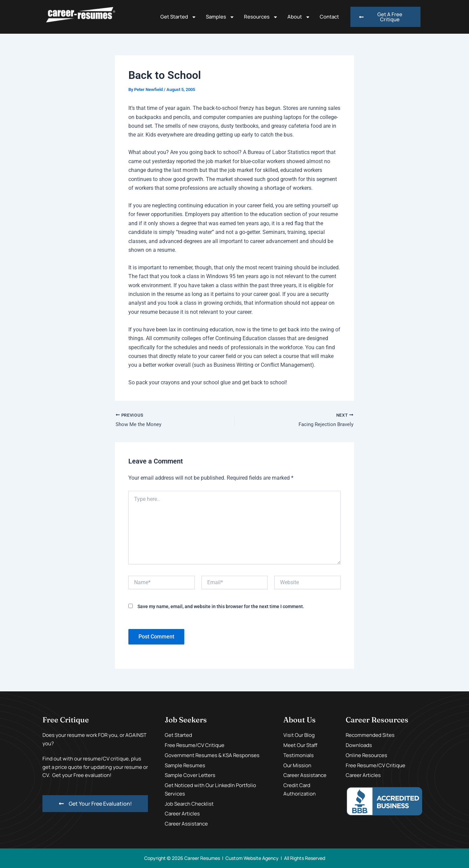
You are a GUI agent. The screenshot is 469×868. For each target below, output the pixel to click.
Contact (329, 17)
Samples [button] (220, 17)
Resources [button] (261, 17)
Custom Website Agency (252, 858)
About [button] (299, 17)
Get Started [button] (178, 17)
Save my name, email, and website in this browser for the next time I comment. (221, 607)
